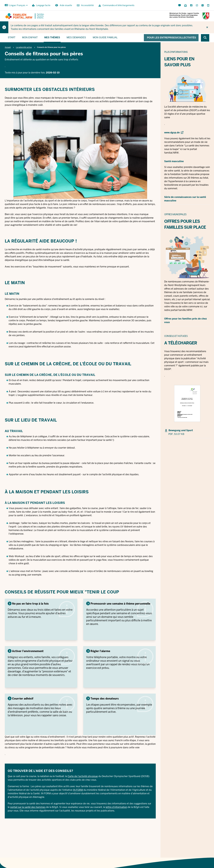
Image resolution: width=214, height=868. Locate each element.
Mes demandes (76, 37)
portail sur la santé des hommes (28, 807)
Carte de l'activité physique (83, 776)
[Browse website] (205, 38)
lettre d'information (116, 807)
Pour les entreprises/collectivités (171, 38)
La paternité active (24, 47)
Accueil (8, 47)
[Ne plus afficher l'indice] (207, 27)
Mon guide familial (105, 37)
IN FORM (78, 790)
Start (12, 37)
